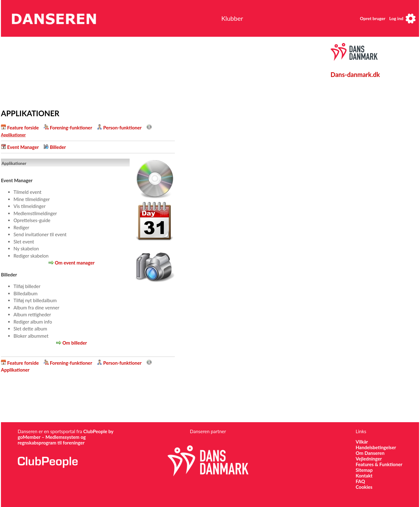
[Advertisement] (147, 71)
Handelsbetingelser (376, 447)
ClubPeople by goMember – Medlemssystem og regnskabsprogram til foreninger (65, 437)
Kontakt (364, 476)
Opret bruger (373, 18)
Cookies (364, 487)
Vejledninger (369, 459)
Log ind (396, 18)
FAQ (360, 481)
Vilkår (362, 442)
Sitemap (364, 470)
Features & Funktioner (379, 464)
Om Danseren (370, 453)
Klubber (232, 18)
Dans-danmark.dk (355, 74)
